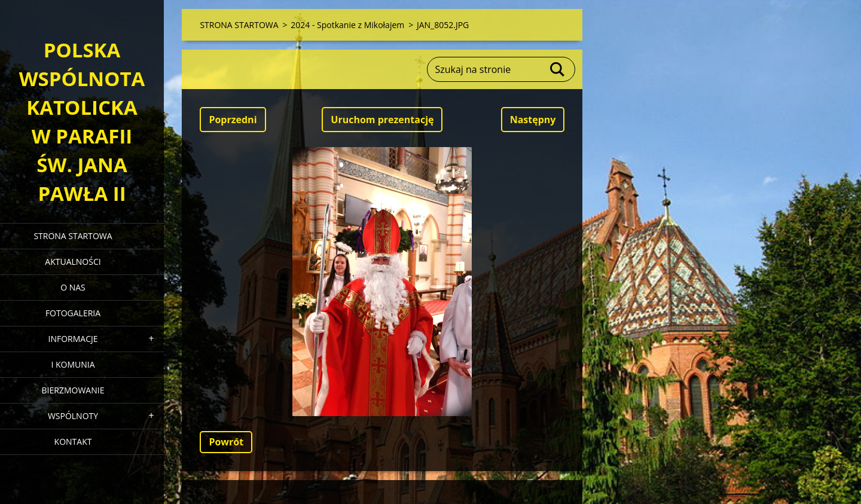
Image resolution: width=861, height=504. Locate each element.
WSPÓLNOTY (73, 416)
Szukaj (558, 69)
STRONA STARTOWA (73, 236)
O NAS (73, 287)
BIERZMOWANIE (73, 390)
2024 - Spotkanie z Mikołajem (347, 25)
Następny (533, 120)
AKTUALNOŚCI (73, 262)
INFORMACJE (73, 339)
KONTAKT (73, 442)
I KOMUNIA (73, 364)
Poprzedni (233, 120)
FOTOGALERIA (73, 313)
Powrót (226, 442)
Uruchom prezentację (382, 120)
